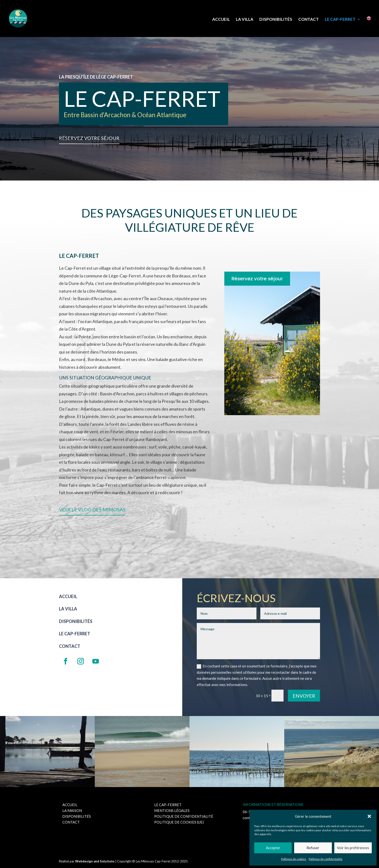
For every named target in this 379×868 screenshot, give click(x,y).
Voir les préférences (353, 848)
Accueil (221, 20)
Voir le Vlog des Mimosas (92, 509)
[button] (369, 816)
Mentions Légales (172, 810)
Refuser (313, 848)
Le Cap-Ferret (340, 20)
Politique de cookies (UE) (179, 822)
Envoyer (304, 696)
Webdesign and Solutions (95, 861)
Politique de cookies (294, 859)
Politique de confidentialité (326, 859)
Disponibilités (276, 20)
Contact (309, 20)
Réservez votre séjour (89, 138)
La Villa (245, 20)
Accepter (273, 848)
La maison (72, 810)
